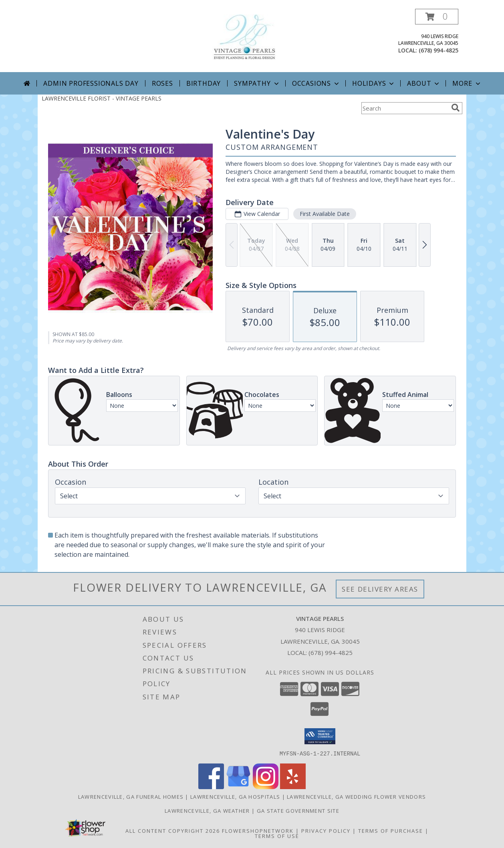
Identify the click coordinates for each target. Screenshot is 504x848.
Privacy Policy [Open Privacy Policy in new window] (326, 830)
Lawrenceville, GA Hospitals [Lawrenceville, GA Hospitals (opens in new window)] (235, 796)
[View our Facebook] (211, 787)
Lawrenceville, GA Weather (207, 810)
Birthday (204, 83)
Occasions (316, 83)
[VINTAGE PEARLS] (252, 36)
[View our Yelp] (293, 787)
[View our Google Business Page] (238, 787)
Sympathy (257, 83)
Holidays (374, 83)
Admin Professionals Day (91, 83)
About (424, 83)
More (467, 83)
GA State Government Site (298, 810)
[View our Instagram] (266, 787)
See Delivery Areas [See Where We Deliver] (380, 589)
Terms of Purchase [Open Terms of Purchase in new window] (391, 830)
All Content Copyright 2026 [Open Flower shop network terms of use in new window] (173, 830)
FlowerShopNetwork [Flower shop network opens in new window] (258, 830)
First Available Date (325, 214)
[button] (437, 17)
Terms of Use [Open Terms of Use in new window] (277, 836)
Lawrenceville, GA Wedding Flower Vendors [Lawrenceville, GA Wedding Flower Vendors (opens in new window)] (356, 796)
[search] (456, 108)
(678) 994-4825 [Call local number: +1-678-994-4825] (438, 50)
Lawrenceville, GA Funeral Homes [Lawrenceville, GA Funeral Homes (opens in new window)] (131, 796)
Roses (162, 83)
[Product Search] (405, 108)
